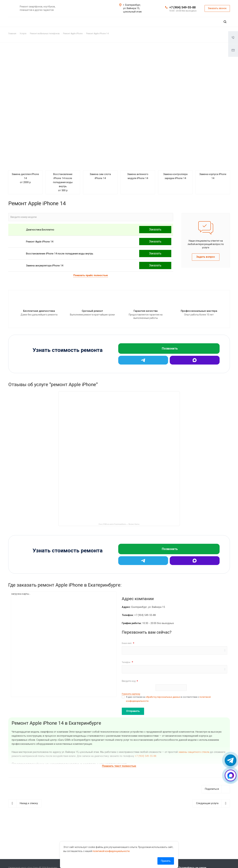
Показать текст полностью (119, 766)
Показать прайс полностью (91, 275)
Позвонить (170, 348)
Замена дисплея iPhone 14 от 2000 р (25, 178)
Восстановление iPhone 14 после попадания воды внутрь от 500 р (63, 182)
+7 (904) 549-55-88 (182, 7)
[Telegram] (143, 360)
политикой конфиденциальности (111, 851)
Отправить (133, 711)
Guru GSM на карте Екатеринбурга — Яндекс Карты (119, 524)
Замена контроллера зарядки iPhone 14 (175, 176)
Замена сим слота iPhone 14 (100, 176)
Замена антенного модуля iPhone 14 (138, 176)
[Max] (195, 360)
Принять (166, 861)
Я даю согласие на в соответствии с (168, 699)
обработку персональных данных (163, 697)
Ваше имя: (128, 643)
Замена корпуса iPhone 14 (213, 176)
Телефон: (127, 662)
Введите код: (130, 681)
